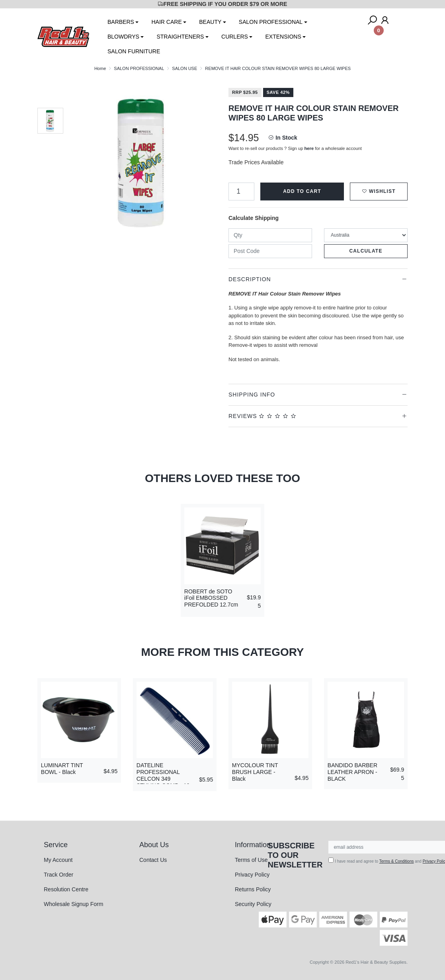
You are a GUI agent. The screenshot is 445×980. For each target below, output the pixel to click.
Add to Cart (302, 191)
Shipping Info (252, 395)
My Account (58, 860)
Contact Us (153, 860)
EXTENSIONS (283, 37)
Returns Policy (253, 889)
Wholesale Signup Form (73, 904)
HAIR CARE (166, 22)
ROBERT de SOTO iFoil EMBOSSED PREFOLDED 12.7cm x (211, 601)
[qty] (270, 235)
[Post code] (270, 251)
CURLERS (235, 37)
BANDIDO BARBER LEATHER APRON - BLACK (352, 772)
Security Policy (253, 904)
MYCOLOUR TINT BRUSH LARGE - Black (255, 772)
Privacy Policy (252, 875)
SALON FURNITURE (134, 51)
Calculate (366, 251)
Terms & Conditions (397, 861)
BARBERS (121, 22)
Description (250, 279)
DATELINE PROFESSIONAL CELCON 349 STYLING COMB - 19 (163, 775)
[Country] (366, 235)
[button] (379, 192)
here (309, 148)
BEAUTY (210, 22)
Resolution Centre (66, 889)
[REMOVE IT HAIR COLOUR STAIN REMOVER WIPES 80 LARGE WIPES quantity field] (241, 192)
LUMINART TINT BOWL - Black (62, 769)
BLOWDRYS (123, 37)
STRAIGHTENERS (180, 37)
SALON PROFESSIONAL (271, 22)
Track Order (59, 875)
